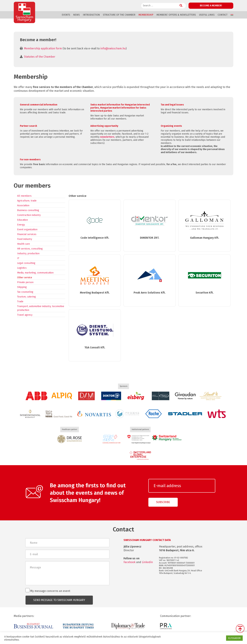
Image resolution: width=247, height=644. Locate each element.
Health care (23, 244)
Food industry (25, 239)
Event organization (27, 229)
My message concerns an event (48, 590)
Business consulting (28, 210)
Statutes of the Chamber (40, 57)
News (77, 15)
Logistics (22, 268)
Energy (21, 225)
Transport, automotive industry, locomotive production (41, 308)
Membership (146, 15)
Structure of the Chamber (119, 15)
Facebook (130, 562)
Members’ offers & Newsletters (176, 15)
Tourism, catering (27, 297)
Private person (25, 282)
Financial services (27, 234)
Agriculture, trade (27, 201)
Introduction (91, 15)
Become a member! (211, 6)
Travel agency (25, 315)
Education (22, 220)
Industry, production (28, 254)
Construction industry (29, 215)
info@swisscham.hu (113, 48)
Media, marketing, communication (35, 273)
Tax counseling (25, 292)
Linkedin (147, 562)
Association (23, 205)
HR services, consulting (30, 249)
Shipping (22, 287)
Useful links (207, 15)
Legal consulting (26, 263)
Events (66, 15)
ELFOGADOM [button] (234, 638)
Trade (20, 302)
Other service (25, 278)
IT (18, 258)
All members (24, 196)
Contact (223, 15)
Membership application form (43, 48)
